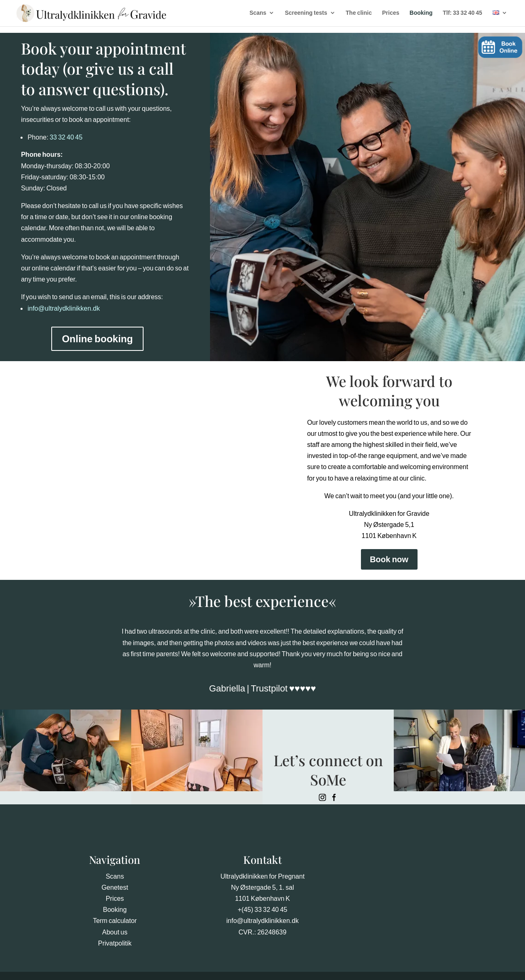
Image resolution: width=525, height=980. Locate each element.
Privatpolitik (115, 943)
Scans (255, 13)
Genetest (115, 887)
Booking (418, 13)
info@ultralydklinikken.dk (64, 308)
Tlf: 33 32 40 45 (459, 13)
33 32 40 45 (66, 137)
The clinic (355, 13)
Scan (113, 876)
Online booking (97, 339)
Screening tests (302, 13)
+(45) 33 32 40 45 (262, 909)
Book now (389, 559)
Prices (387, 13)
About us (115, 932)
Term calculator (115, 920)
